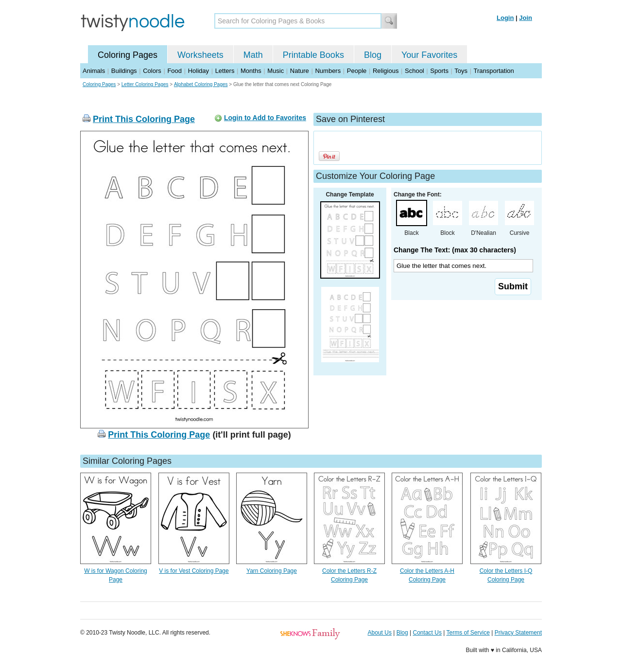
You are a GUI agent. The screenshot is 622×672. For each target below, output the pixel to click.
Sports (439, 71)
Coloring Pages (128, 55)
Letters (225, 71)
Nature (300, 71)
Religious (386, 71)
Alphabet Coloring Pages (201, 84)
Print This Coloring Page (144, 119)
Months (251, 71)
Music (276, 71)
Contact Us (427, 633)
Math (253, 55)
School (415, 71)
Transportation (493, 71)
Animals (94, 71)
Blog (373, 55)
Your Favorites (429, 55)
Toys (461, 71)
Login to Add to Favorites (265, 118)
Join (526, 18)
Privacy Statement (518, 633)
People (357, 71)
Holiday (199, 71)
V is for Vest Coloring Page (194, 571)
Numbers (328, 71)
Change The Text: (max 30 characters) (455, 250)
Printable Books (313, 55)
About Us (380, 633)
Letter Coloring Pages (145, 84)
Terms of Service (468, 633)
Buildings (124, 71)
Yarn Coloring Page (272, 571)
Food (174, 71)
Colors (152, 71)
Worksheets (200, 55)
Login (505, 18)
